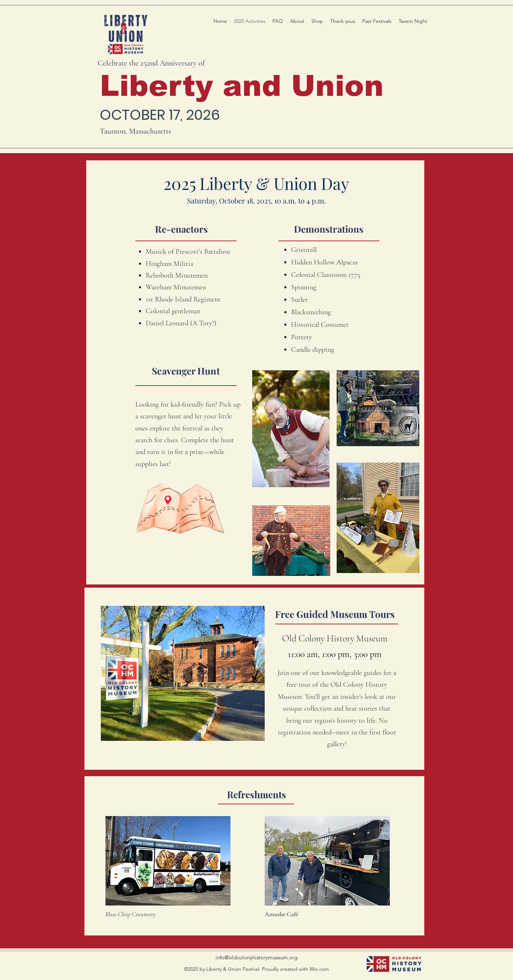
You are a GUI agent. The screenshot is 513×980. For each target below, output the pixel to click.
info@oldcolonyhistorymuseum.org (256, 957)
